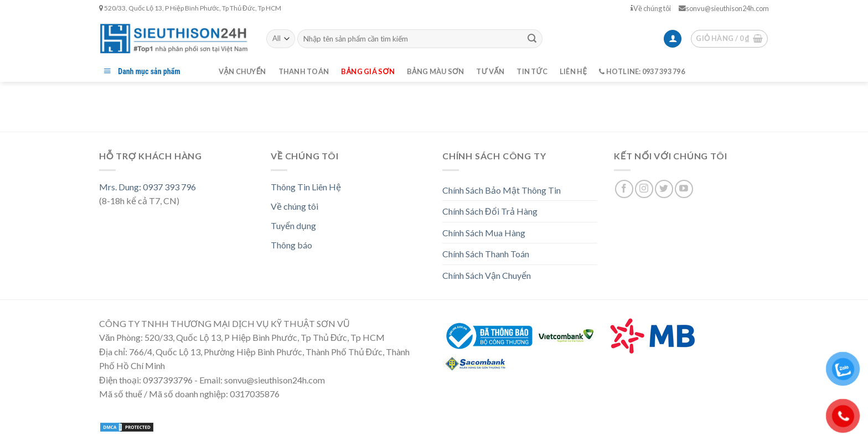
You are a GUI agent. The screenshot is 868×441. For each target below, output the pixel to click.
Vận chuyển (242, 71)
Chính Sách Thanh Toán (486, 254)
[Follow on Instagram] (644, 189)
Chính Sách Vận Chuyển (487, 275)
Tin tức (532, 71)
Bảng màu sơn (436, 71)
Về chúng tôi (651, 8)
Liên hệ (573, 71)
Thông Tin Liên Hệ (306, 187)
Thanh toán (304, 71)
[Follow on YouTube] (684, 189)
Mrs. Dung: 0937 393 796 (148, 187)
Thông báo (291, 245)
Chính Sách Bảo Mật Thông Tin (502, 190)
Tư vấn (490, 71)
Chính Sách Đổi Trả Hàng (490, 211)
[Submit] (532, 39)
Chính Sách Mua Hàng (484, 233)
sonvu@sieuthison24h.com (724, 8)
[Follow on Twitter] (664, 189)
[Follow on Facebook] (624, 189)
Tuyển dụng (293, 225)
